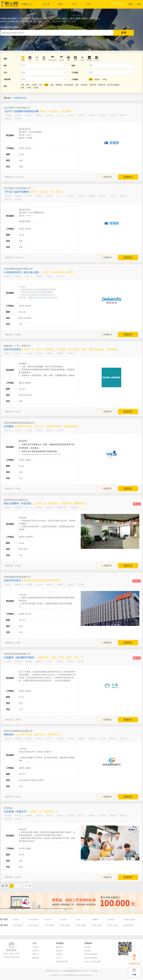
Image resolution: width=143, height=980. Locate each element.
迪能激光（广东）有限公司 (17, 346)
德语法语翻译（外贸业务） (45, 503)
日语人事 (47, 919)
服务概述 (88, 951)
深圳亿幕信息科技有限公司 (17, 654)
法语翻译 (41, 426)
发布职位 (88, 947)
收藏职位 (106, 177)
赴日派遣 (111, 919)
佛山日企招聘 (112, 925)
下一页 (28, 886)
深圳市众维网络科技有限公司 (18, 731)
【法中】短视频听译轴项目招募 (39, 111)
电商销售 (33, 735)
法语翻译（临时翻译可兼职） (44, 657)
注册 (139, 4)
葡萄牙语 (102, 85)
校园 (60, 4)
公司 (74, 4)
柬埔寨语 (59, 85)
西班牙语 (93, 85)
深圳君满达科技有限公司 (16, 500)
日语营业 (16, 919)
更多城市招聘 (128, 925)
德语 (52, 85)
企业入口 (118, 4)
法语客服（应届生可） (31, 812)
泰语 (22, 88)
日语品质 (63, 919)
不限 (91, 79)
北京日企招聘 (33, 925)
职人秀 (46, 4)
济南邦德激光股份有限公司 (17, 577)
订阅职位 (59, 954)
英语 (28, 85)
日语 (40, 85)
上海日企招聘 (17, 925)
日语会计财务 (33, 919)
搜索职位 (59, 947)
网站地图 (36, 958)
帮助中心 (36, 954)
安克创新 (8, 808)
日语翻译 (95, 919)
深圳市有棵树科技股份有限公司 (19, 423)
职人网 (11, 5)
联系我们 (36, 951)
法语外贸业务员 (63, 349)
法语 (46, 85)
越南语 (117, 85)
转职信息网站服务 (91, 954)
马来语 (29, 88)
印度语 (36, 88)
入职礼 (104, 79)
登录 (130, 4)
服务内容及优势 (62, 962)
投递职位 (128, 177)
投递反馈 (59, 951)
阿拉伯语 (84, 85)
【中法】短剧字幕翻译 (34, 192)
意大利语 (111, 85)
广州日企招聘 (49, 925)
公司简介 (36, 947)
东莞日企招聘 (81, 925)
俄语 (77, 85)
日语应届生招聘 (129, 919)
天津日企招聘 (97, 925)
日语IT (78, 919)
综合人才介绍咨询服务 (93, 962)
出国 (88, 4)
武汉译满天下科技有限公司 (17, 108)
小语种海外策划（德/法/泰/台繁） (39, 272)
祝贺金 (97, 79)
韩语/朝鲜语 (69, 85)
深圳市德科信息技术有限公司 (18, 269)
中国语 (34, 85)
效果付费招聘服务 (91, 958)
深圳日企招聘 (65, 925)
